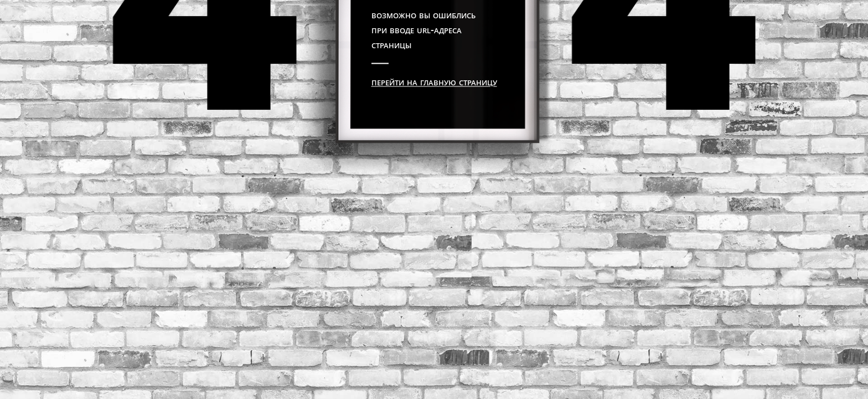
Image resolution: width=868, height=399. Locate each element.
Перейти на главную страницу (434, 81)
